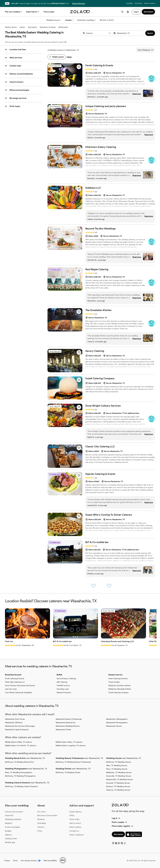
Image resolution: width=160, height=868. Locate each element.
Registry (9, 823)
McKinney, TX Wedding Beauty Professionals (73, 762)
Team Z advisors (77, 835)
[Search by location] (129, 33)
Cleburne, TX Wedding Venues (118, 790)
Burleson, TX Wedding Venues (118, 786)
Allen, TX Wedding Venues (117, 765)
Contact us (74, 831)
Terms (67, 3)
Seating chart (11, 838)
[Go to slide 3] (65, 85)
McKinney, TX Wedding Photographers (20, 776)
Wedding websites (13, 819)
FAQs (72, 815)
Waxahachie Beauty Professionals (69, 719)
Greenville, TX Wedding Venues (119, 776)
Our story (41, 811)
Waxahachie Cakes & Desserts (17, 729)
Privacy (7, 860)
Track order (74, 819)
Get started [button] (148, 12)
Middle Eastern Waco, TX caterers (69, 742)
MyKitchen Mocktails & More (120, 689)
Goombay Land (63, 689)
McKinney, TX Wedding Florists (68, 772)
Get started (118, 834)
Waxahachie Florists (63, 729)
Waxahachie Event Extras (15, 719)
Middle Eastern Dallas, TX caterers (18, 742)
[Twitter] (119, 843)
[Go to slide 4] (67, 85)
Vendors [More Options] (69, 20)
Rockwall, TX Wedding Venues (118, 783)
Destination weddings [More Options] (87, 20)
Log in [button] (136, 12)
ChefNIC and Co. (63, 685)
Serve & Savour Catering (66, 678)
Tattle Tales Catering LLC (15, 682)
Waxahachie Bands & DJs (65, 722)
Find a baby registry (122, 826)
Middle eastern (63, 27)
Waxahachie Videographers (117, 719)
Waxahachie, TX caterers (48, 27)
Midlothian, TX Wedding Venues (119, 772)
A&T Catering (62, 682)
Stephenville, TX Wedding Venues (119, 779)
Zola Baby (129, 3)
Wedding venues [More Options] (54, 20)
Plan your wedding (14, 12)
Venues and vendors (14, 811)
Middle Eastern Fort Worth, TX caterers (20, 745)
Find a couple (49, 12)
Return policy (75, 827)
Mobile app (10, 842)
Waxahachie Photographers (117, 722)
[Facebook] (113, 843)
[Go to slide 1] (61, 85)
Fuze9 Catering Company (118, 692)
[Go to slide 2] (63, 85)
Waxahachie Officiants (14, 722)
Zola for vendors (150, 3)
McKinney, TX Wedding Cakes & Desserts (21, 786)
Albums (8, 835)
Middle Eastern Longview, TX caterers (71, 745)
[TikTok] (125, 843)
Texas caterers (32, 27)
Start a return (75, 823)
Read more (137, 94)
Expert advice (33, 12)
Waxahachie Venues (114, 726)
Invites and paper (13, 827)
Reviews (41, 819)
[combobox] (128, 33)
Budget (8, 831)
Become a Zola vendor (47, 815)
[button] (110, 33)
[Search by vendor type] (96, 33)
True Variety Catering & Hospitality (18, 692)
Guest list (9, 815)
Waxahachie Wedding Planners (68, 726)
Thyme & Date (114, 682)
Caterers (22, 27)
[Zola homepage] (80, 12)
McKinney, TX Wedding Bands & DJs (19, 762)
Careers (41, 827)
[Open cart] (128, 12)
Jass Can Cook (11, 689)
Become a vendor (107, 20)
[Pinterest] (116, 843)
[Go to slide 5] (69, 85)
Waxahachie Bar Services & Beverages (20, 726)
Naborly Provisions (64, 692)
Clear (69, 57)
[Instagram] (122, 843)
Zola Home (138, 3)
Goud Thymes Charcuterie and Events (20, 685)
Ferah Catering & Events (15, 678)
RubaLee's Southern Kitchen (120, 685)
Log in (116, 818)
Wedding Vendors (11, 27)
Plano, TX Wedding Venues (117, 769)
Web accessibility (50, 860)
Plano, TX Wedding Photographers (18, 772)
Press (40, 831)
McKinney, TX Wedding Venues (118, 762)
